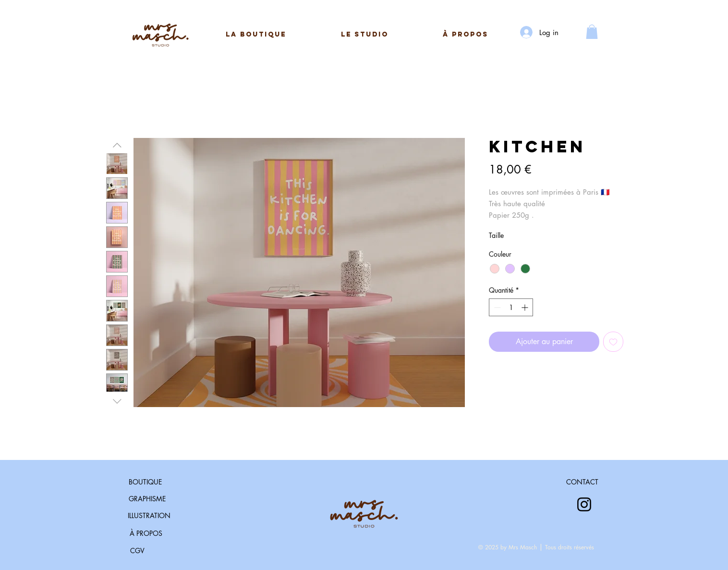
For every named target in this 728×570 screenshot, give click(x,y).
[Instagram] (584, 504)
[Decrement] (496, 307)
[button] (364, 35)
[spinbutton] (511, 307)
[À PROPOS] (146, 533)
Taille (496, 235)
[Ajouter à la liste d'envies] (613, 342)
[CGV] (137, 551)
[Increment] (526, 307)
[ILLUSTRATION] (149, 516)
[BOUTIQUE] (145, 482)
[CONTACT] (582, 482)
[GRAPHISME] (147, 499)
